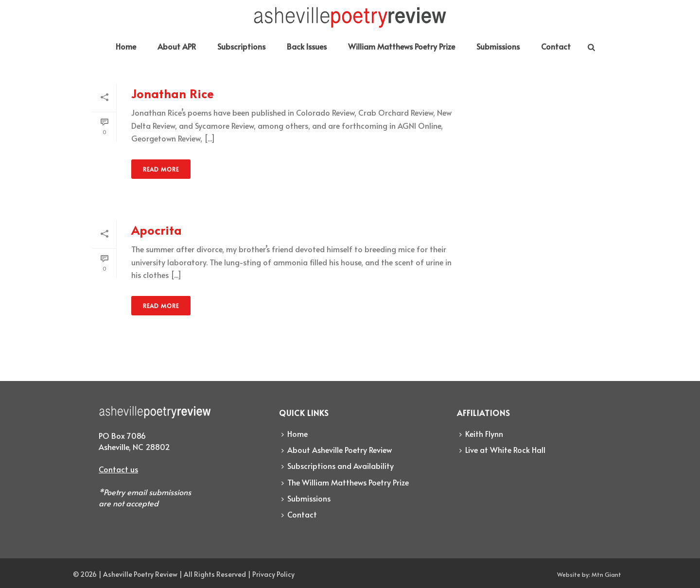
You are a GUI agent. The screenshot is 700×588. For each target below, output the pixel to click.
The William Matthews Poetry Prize (345, 482)
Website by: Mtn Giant (589, 574)
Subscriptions (241, 46)
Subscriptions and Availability (338, 466)
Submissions (498, 46)
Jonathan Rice (173, 94)
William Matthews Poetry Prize (402, 46)
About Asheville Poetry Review (337, 450)
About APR (177, 46)
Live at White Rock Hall (502, 450)
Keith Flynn (481, 433)
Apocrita (157, 230)
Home (126, 46)
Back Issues (307, 46)
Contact (556, 46)
